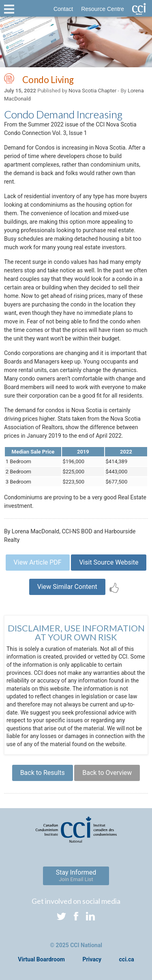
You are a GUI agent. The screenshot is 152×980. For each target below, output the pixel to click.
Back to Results (43, 773)
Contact (63, 9)
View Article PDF (38, 562)
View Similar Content (67, 587)
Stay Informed (76, 875)
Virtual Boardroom (41, 959)
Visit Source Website (109, 562)
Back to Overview (107, 773)
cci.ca (127, 959)
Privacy (92, 959)
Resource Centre (103, 9)
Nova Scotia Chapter (92, 91)
